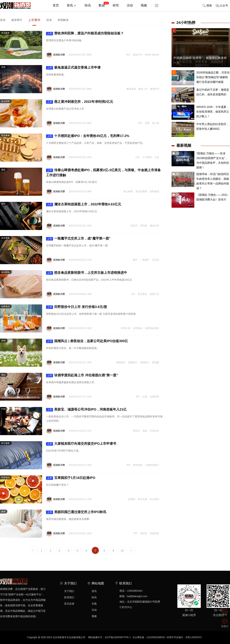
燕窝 (147, 123)
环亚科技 (154, 431)
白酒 (145, 397)
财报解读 (63, 20)
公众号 (222, 6)
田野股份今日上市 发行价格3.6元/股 (77, 307)
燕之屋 (156, 123)
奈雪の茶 (126, 328)
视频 (144, 5)
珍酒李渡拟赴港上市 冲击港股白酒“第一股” (82, 375)
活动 (130, 5)
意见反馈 (69, 604)
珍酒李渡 (154, 397)
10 (122, 551)
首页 (56, 5)
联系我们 (69, 597)
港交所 (134, 226)
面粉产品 (154, 294)
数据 (104, 4)
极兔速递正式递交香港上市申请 (73, 68)
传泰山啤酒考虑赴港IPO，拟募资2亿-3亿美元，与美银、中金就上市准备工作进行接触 (103, 173)
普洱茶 (144, 226)
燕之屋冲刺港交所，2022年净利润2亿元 (80, 102)
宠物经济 (121, 362)
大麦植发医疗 (152, 465)
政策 (49, 20)
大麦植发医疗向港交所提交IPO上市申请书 (81, 444)
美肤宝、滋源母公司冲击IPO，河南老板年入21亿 (86, 410)
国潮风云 (145, 362)
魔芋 (135, 260)
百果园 (132, 499)
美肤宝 (136, 431)
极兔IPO (155, 89)
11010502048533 (156, 637)
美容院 (144, 533)
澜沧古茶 (154, 226)
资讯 (72, 6)
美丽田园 (154, 533)
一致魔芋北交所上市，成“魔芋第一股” (78, 239)
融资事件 (17, 20)
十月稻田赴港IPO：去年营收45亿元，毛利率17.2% (88, 136)
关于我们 (69, 591)
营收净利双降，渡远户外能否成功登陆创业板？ (85, 33)
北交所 (156, 260)
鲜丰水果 (142, 499)
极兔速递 (131, 89)
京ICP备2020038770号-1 (118, 637)
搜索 (207, 6)
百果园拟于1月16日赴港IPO (71, 478)
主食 (157, 157)
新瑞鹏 (156, 362)
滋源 (145, 431)
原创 (3, 20)
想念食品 (142, 294)
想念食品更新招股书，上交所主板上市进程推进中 (87, 273)
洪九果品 (154, 499)
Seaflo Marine (152, 55)
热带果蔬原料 (152, 328)
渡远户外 (137, 55)
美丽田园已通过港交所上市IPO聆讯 (76, 512)
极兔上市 (143, 89)
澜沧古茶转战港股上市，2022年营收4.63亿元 (84, 204)
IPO (128, 55)
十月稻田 (147, 157)
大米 (137, 157)
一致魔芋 (145, 260)
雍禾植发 (138, 465)
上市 (133, 294)
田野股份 (138, 328)
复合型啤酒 (141, 191)
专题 (94, 604)
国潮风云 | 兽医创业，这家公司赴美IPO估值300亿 (87, 341)
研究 (116, 5)
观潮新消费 (59, 55)
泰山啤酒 (128, 191)
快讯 (88, 5)
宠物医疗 (133, 362)
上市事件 (34, 20)
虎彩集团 (154, 191)
